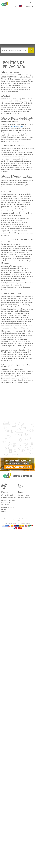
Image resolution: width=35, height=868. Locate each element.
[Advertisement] (17, 27)
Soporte (4, 512)
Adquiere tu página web (8, 500)
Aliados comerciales (23, 495)
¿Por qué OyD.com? (7, 495)
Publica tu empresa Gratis (9, 498)
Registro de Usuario (17, 127)
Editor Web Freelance (24, 498)
